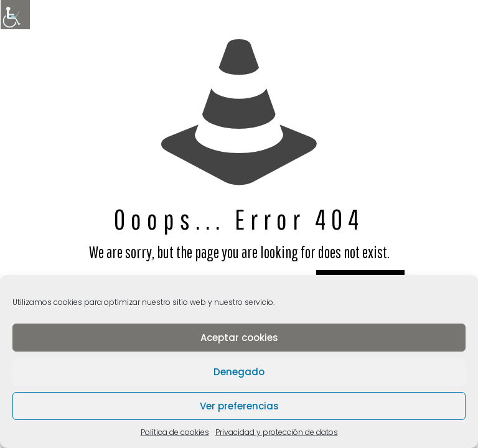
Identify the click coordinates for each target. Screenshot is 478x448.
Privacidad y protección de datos (277, 432)
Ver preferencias (239, 406)
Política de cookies (175, 432)
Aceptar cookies (239, 338)
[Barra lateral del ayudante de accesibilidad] (15, 15)
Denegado (239, 372)
